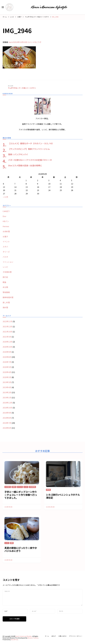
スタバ (5, 247)
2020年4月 (7, 372)
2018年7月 (7, 423)
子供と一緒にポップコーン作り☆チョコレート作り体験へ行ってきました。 (21, 495)
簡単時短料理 (8, 297)
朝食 (4, 282)
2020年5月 (7, 367)
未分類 (5, 287)
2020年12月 (7, 342)
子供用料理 (7, 272)
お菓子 (19, 17)
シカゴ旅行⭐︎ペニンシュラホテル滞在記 (63, 496)
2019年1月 (7, 398)
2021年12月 (7, 326)
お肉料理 (6, 231)
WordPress (14, 640)
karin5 (11, 42)
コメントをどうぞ (34, 42)
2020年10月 (7, 347)
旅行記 (5, 277)
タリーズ (6, 252)
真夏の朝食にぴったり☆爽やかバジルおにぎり (21, 549)
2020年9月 (7, 352)
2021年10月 (7, 332)
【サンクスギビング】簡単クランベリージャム (29, 149)
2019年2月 (7, 392)
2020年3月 (7, 377)
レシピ (12, 17)
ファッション (8, 262)
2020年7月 (7, 362)
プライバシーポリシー (76, 636)
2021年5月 (7, 337)
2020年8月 (7, 357)
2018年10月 (7, 408)
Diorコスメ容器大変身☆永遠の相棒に (25, 165)
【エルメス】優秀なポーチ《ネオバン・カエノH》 (31, 143)
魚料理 (5, 307)
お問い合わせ (63, 636)
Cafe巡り (6, 211)
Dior (4, 216)
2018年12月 (7, 403)
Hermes (6, 226)
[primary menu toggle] (3, 7)
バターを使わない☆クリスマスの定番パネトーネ (30, 160)
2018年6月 (7, 428)
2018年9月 (7, 413)
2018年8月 (7, 418)
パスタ (5, 257)
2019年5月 (7, 382)
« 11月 (6, 197)
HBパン (6, 221)
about (54, 636)
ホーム (47, 636)
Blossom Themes (33, 638)
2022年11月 (7, 321)
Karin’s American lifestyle (49, 7)
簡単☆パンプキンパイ (18, 154)
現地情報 (6, 292)
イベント (6, 242)
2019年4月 (7, 387)
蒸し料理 (6, 302)
